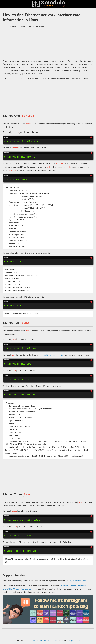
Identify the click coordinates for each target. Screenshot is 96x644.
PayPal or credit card (78, 581)
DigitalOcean (75, 640)
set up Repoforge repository (53, 355)
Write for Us (45, 640)
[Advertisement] (48, 44)
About (35, 640)
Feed (55, 640)
